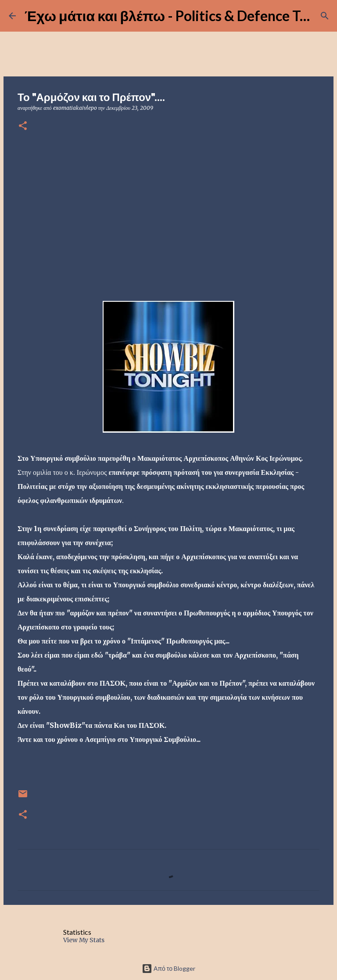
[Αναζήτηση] (325, 16)
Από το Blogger (168, 968)
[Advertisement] (168, 208)
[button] (23, 126)
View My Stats (84, 940)
